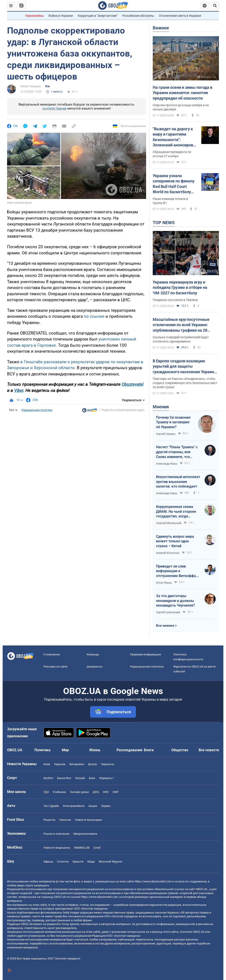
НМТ (116, 792)
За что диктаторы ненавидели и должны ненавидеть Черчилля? (175, 601)
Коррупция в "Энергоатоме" (98, 16)
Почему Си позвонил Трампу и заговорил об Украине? (173, 422)
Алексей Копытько (168, 553)
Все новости (209, 750)
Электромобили (74, 806)
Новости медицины (57, 848)
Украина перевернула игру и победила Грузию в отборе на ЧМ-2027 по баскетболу (180, 288)
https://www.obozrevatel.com (153, 881)
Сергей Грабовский (168, 612)
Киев (47, 764)
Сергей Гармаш (166, 434)
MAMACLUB (82, 848)
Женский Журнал (111, 862)
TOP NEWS (164, 223)
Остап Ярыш (164, 583)
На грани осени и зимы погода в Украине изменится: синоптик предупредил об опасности (183, 93)
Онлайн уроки (79, 792)
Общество (180, 750)
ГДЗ (46, 792)
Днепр (92, 764)
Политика (42, 750)
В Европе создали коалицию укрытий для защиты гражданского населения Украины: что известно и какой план (186, 367)
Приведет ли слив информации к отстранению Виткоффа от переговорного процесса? (176, 571)
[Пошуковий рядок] (215, 6)
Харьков (60, 764)
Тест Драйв (51, 806)
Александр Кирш (167, 464)
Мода (91, 862)
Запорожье (77, 764)
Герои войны (34, 16)
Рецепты (49, 820)
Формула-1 (107, 778)
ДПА (96, 792)
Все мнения (165, 626)
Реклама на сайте (56, 667)
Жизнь (95, 750)
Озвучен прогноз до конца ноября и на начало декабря (181, 107)
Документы (95, 667)
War (48, 86)
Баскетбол (64, 778)
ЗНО (106, 792)
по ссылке (94, 316)
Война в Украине (61, 16)
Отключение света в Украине (180, 16)
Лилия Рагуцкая (31, 86)
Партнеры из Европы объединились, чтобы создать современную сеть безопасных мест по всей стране (185, 383)
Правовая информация (145, 654)
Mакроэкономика (85, 834)
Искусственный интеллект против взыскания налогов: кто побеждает (178, 482)
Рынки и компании (56, 834)
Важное (161, 28)
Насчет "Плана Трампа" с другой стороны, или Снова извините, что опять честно (177, 452)
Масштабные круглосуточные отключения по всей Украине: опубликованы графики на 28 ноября (181, 325)
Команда (93, 654)
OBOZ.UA (201, 889)
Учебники (59, 792)
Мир (65, 750)
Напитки (65, 820)
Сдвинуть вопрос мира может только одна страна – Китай (175, 541)
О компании (52, 654)
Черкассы (108, 764)
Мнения (161, 407)
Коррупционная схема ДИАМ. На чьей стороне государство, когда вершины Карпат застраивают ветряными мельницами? (177, 512)
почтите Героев (54, 108)
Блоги (149, 750)
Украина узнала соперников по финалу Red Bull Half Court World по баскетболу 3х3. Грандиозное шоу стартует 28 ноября (174, 184)
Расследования (129, 750)
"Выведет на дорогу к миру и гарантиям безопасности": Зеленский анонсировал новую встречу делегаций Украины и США (175, 137)
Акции (93, 806)
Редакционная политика (37, 410)
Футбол (48, 778)
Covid (97, 848)
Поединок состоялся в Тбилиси (175, 300)
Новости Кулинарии (89, 820)
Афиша (48, 862)
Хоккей (80, 778)
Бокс (92, 778)
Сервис (106, 806)
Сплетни (63, 862)
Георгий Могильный (169, 523)
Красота (78, 862)
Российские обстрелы (138, 16)
